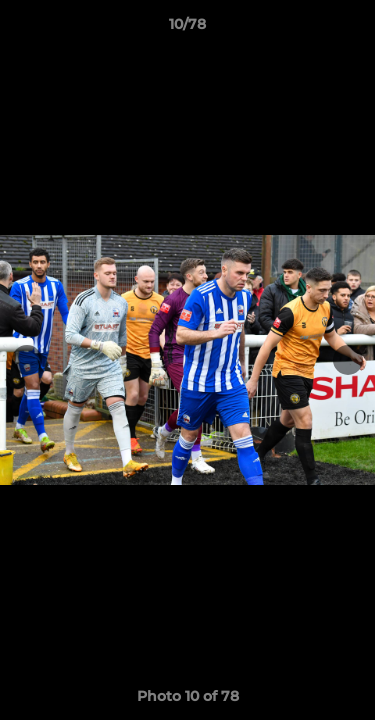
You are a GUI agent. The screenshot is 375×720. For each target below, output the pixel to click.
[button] (351, 29)
